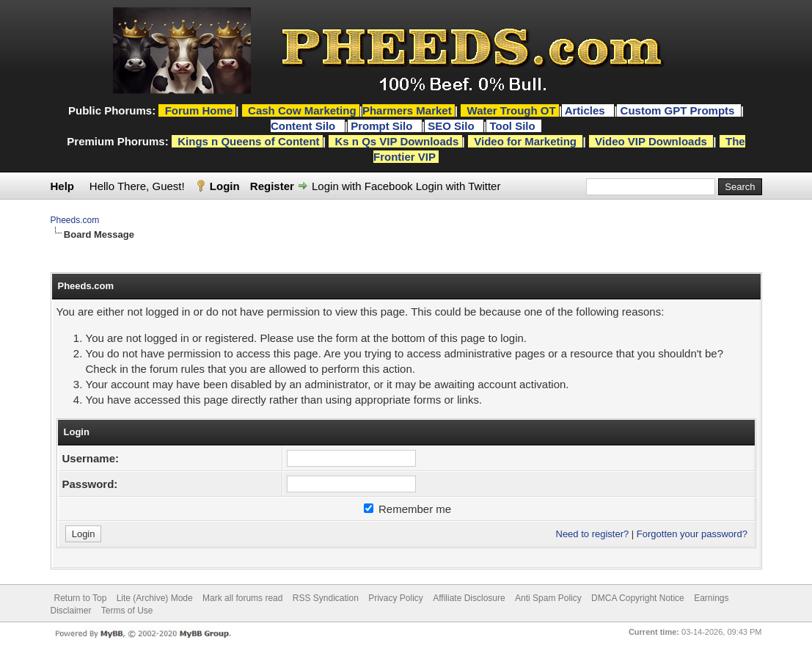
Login (225, 186)
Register (272, 186)
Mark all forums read (242, 598)
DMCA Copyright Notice (638, 598)
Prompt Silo (383, 126)
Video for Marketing (525, 141)
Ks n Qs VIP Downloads (396, 141)
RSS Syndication (326, 598)
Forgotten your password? (692, 534)
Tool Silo (513, 126)
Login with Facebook (362, 186)
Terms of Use (127, 611)
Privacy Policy (396, 598)
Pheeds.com (75, 220)
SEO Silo (453, 126)
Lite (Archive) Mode (155, 598)
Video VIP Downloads (651, 141)
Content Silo (305, 126)
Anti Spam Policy (548, 598)
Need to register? (593, 534)
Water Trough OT (512, 110)
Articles (586, 110)
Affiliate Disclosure (469, 598)
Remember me (407, 509)
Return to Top (81, 598)
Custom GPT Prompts (678, 110)
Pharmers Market (407, 110)
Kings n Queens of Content (248, 141)
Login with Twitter (458, 186)
